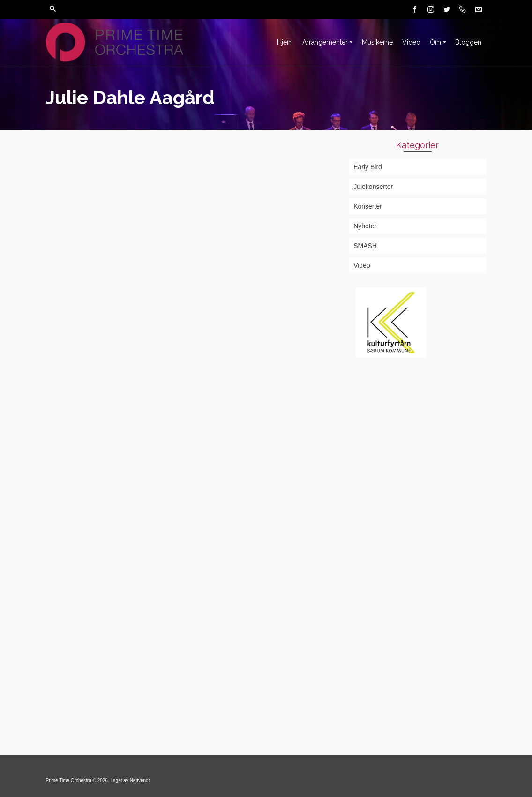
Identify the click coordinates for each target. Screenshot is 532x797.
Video (362, 265)
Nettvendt (140, 780)
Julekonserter (373, 187)
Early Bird (368, 167)
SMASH (365, 246)
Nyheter (365, 226)
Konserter (368, 206)
